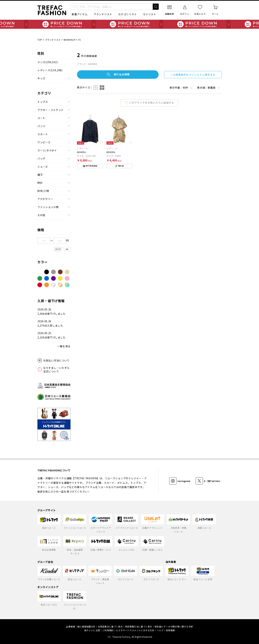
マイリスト (149, 14)
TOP (40, 40)
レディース (50, 70)
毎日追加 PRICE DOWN (129, 24)
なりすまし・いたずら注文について (56, 370)
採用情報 (170, 630)
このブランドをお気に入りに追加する (149, 103)
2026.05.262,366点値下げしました (52, 312)
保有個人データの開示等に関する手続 (174, 626)
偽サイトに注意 (92, 630)
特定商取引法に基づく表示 (139, 626)
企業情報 (71, 626)
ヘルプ (160, 630)
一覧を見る (64, 346)
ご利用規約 (108, 630)
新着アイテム (80, 14)
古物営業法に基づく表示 (110, 626)
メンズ (47, 62)
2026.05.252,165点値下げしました (52, 335)
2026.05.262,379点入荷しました (50, 323)
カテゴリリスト (127, 14)
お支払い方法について (56, 360)
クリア (58, 249)
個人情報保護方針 (86, 626)
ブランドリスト (103, 14)
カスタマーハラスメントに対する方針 (135, 630)
